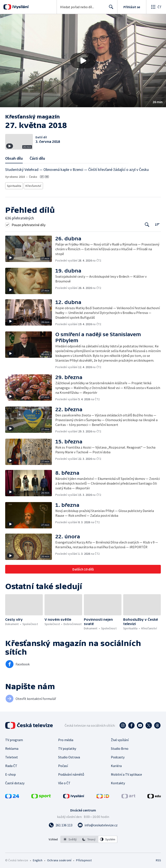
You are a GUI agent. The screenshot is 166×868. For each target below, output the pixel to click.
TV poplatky (67, 747)
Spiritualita (14, 185)
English (38, 859)
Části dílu (37, 158)
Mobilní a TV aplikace (126, 773)
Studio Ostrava (69, 756)
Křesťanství (33, 185)
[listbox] (89, 838)
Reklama (12, 747)
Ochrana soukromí (59, 859)
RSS (158, 859)
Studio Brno (120, 747)
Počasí (63, 764)
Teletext (12, 756)
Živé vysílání (120, 739)
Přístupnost (84, 859)
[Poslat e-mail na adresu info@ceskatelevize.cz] (98, 824)
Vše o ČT (64, 782)
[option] (70, 838)
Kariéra (116, 764)
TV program (14, 739)
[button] (83, 61)
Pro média (66, 739)
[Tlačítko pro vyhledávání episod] (147, 223)
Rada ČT (11, 764)
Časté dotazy (15, 782)
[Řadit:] (157, 223)
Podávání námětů (71, 773)
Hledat (110, 9)
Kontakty (118, 782)
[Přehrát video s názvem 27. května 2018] (83, 61)
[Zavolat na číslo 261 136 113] (61, 824)
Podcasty (118, 756)
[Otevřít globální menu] (156, 7)
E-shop (10, 773)
